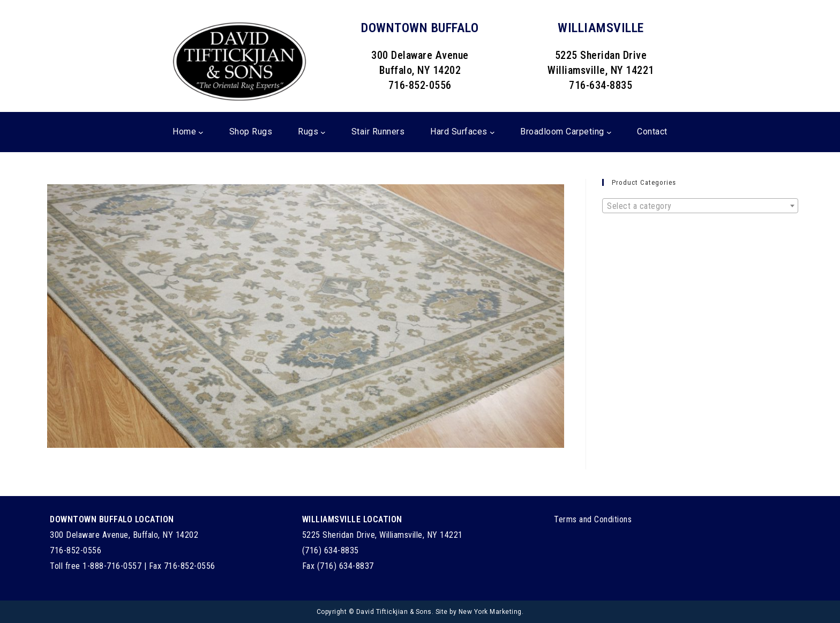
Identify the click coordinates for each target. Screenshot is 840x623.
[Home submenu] (201, 132)
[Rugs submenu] (323, 132)
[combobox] (700, 206)
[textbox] (700, 206)
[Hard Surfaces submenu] (492, 132)
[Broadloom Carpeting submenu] (609, 132)
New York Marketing (490, 612)
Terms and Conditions (593, 519)
